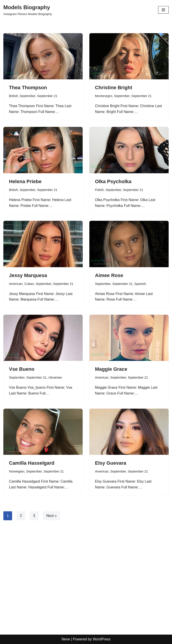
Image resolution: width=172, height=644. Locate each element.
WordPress (102, 639)
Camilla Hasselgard (32, 463)
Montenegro (104, 96)
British (13, 96)
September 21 (47, 96)
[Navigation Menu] (163, 10)
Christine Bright (114, 88)
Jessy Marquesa (28, 275)
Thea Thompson (28, 88)
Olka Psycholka (113, 181)
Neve (66, 639)
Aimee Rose (109, 275)
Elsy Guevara (111, 463)
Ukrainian (55, 377)
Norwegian (17, 471)
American (16, 284)
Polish (99, 190)
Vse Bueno (22, 369)
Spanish (140, 284)
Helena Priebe (25, 181)
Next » (52, 516)
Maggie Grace (111, 369)
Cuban (29, 284)
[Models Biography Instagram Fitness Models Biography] (28, 10)
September (28, 96)
